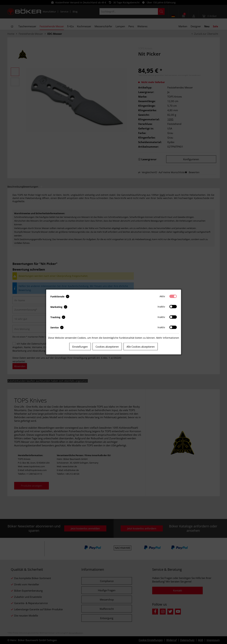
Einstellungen (80, 347)
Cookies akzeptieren (107, 347)
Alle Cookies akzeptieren (141, 347)
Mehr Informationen (168, 338)
